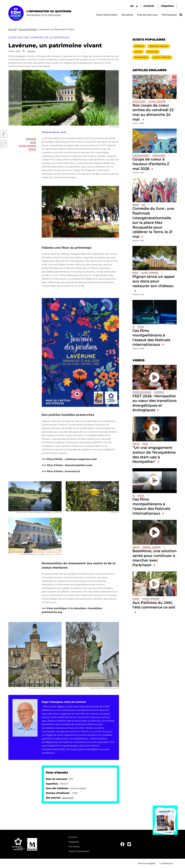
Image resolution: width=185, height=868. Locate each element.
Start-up (136, 444)
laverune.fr (68, 798)
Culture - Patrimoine (28, 146)
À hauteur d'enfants (141, 155)
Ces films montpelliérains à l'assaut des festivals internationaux (151, 506)
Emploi (135, 273)
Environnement (141, 57)
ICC (134, 327)
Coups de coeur (139, 101)
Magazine (74, 842)
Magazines (167, 6)
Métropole (139, 46)
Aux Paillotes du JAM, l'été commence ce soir (154, 605)
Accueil (12, 29)
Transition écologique (142, 392)
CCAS (143, 205)
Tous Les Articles (28, 29)
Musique (136, 599)
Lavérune (32, 149)
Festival (141, 327)
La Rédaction (166, 863)
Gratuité (138, 52)
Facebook (3, 134)
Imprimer (31, 51)
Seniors (136, 205)
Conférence (159, 392)
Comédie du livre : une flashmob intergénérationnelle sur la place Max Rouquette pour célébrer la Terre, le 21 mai (153, 222)
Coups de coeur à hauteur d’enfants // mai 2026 (151, 164)
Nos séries (127, 15)
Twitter (3, 144)
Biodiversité (31, 139)
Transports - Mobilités (159, 46)
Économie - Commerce (151, 547)
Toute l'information (107, 15)
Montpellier (153, 52)
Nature (33, 142)
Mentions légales (147, 863)
